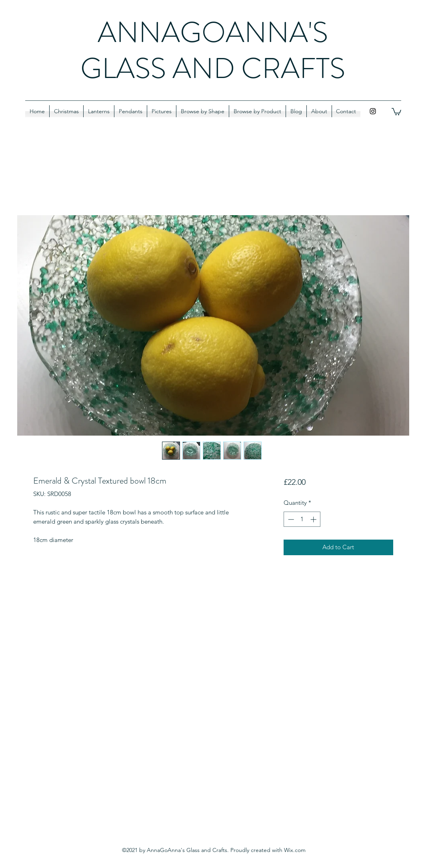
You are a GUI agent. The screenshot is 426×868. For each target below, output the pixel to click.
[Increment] (314, 519)
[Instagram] (373, 111)
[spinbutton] (302, 519)
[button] (396, 111)
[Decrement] (290, 519)
